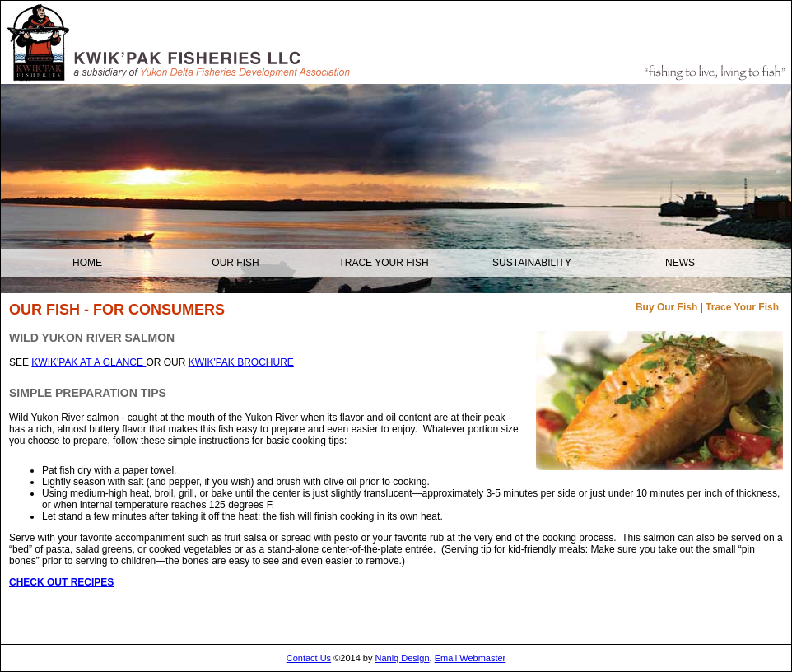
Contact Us (309, 658)
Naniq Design (403, 658)
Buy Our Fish (666, 307)
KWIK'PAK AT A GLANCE (89, 362)
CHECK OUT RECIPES (61, 582)
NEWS (680, 263)
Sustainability (532, 263)
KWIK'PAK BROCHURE (241, 362)
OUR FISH (235, 263)
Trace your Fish (383, 263)
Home (87, 263)
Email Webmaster (471, 658)
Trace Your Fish (742, 307)
